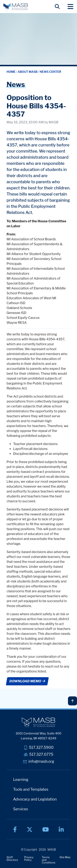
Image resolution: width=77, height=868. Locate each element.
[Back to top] (72, 701)
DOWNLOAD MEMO (27, 681)
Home (11, 72)
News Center (50, 72)
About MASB (28, 72)
